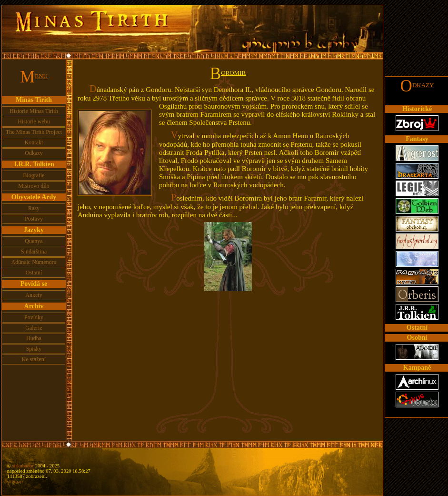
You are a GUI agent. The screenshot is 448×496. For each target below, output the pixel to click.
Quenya (34, 241)
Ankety (34, 295)
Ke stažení (34, 359)
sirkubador (23, 466)
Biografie (34, 175)
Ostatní (34, 273)
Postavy (34, 219)
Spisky (34, 349)
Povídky (34, 317)
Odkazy (34, 153)
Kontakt (34, 142)
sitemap (15, 481)
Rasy (34, 208)
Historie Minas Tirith (34, 111)
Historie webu (34, 121)
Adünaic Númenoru (34, 262)
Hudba (34, 338)
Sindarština (34, 252)
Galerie (34, 328)
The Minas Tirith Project (34, 132)
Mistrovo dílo (34, 186)
